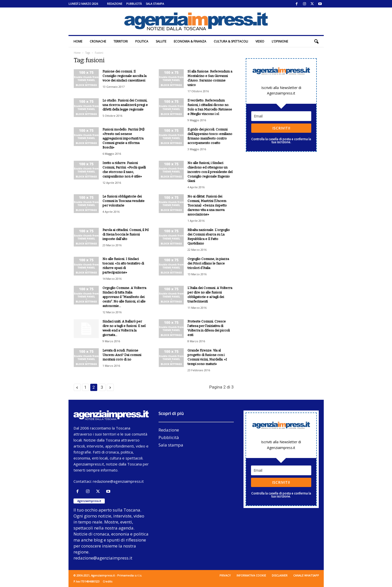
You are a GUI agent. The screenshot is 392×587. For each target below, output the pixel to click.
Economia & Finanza (190, 41)
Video (260, 41)
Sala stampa (155, 4)
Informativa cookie (251, 575)
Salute (161, 41)
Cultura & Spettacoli (231, 41)
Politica (142, 41)
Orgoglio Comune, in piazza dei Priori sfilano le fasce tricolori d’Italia (208, 263)
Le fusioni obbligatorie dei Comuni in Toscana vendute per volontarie (123, 201)
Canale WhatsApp (306, 575)
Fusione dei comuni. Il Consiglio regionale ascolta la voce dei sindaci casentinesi (124, 76)
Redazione (115, 4)
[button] (316, 41)
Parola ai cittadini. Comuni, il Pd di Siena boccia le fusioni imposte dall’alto (125, 234)
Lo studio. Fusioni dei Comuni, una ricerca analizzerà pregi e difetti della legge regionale (125, 105)
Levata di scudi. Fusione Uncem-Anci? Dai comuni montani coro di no (122, 355)
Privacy (225, 575)
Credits (107, 581)
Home (78, 41)
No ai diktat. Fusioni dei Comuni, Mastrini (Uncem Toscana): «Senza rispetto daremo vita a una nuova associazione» (207, 205)
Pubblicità (134, 4)
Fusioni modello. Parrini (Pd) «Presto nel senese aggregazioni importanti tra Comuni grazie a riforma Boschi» (123, 138)
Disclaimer (280, 575)
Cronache (98, 41)
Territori (121, 41)
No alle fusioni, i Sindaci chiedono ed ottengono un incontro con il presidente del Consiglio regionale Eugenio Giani (210, 172)
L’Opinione (280, 41)
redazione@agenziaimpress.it (118, 481)
